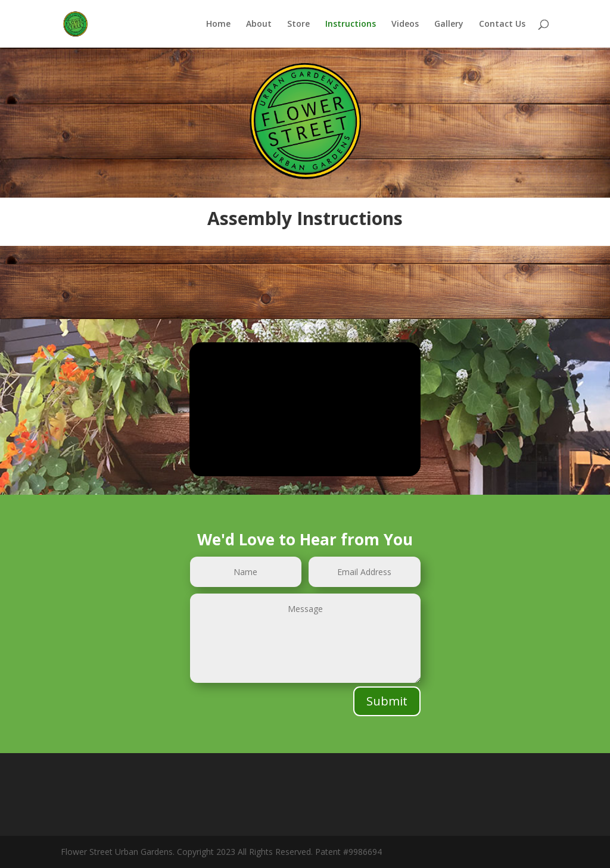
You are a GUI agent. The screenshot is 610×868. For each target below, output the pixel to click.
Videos (405, 24)
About (259, 24)
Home (218, 24)
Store (298, 24)
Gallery (449, 24)
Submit (387, 701)
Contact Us (502, 24)
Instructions (351, 24)
